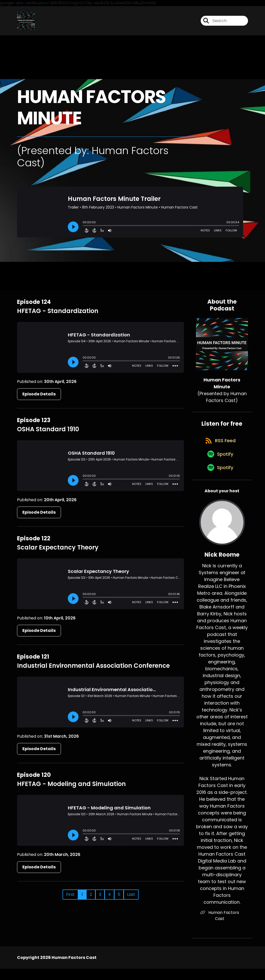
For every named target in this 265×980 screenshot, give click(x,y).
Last (131, 898)
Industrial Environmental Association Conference (93, 669)
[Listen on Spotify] (220, 466)
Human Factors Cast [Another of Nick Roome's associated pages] (222, 930)
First (70, 898)
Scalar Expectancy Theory (58, 551)
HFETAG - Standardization (58, 315)
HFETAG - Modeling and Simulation (71, 788)
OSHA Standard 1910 (48, 433)
